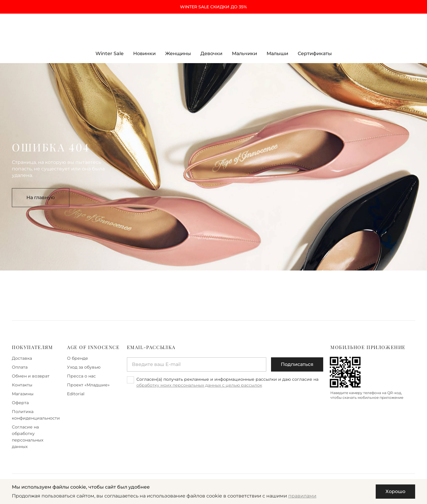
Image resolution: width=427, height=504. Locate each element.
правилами (302, 496)
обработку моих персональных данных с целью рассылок (199, 385)
